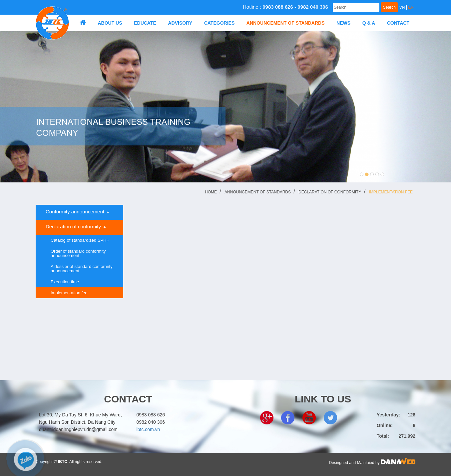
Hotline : (285, 7)
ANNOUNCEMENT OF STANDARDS (258, 192)
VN (402, 7)
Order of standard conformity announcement (78, 253)
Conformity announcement (75, 212)
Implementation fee (391, 192)
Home (211, 192)
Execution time (65, 282)
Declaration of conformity (330, 192)
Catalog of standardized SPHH (80, 240)
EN (411, 7)
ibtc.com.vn (148, 429)
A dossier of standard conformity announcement (82, 269)
